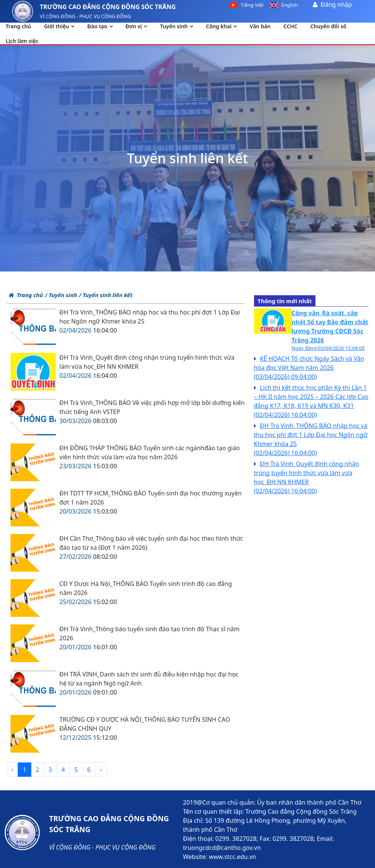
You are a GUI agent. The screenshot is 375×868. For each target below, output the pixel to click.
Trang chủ (26, 295)
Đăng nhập (336, 5)
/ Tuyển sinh (61, 295)
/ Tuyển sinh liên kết (106, 295)
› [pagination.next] (101, 770)
